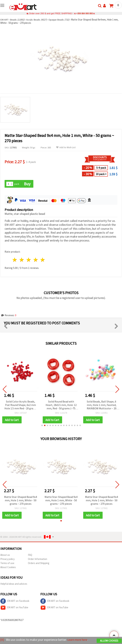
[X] (2, 640)
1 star (15, 260)
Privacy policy (7, 559)
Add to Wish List (66, 147)
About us (5, 555)
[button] (42, 426)
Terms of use (7, 563)
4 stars (36, 260)
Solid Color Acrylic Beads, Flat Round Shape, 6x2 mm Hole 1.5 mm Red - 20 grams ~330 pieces (21, 405)
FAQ (30, 555)
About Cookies (8, 568)
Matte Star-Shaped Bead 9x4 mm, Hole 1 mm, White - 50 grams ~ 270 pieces (21, 500)
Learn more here (78, 640)
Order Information (38, 559)
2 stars (22, 260)
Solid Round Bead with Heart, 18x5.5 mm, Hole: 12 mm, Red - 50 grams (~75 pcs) (61, 405)
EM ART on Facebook (15, 601)
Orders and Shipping (39, 563)
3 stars (29, 260)
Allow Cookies (109, 641)
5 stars (43, 260)
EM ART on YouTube (14, 608)
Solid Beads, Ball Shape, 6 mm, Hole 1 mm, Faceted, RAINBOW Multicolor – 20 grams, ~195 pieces (102, 405)
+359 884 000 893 (85, 13)
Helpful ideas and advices (14, 584)
